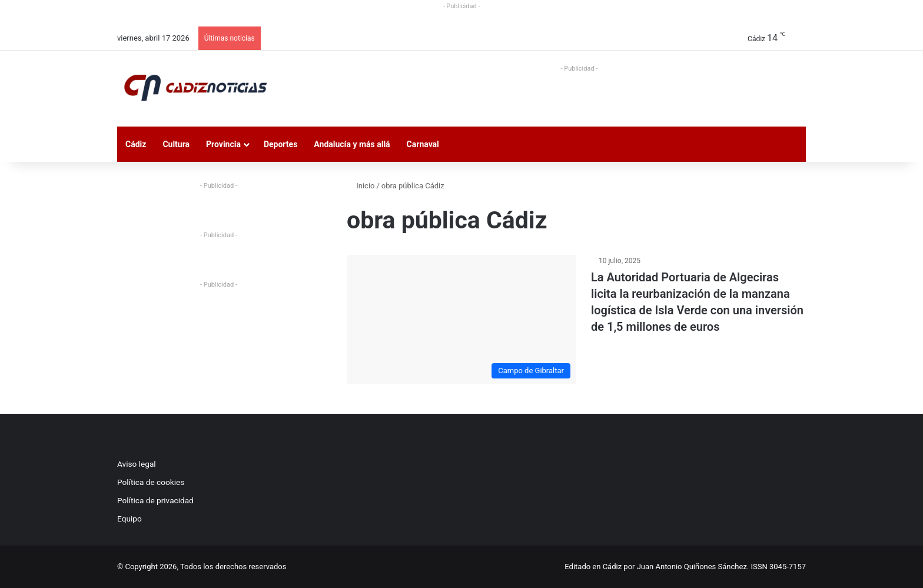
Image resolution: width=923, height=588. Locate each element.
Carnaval (423, 144)
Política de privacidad (155, 500)
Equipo (130, 519)
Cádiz (136, 144)
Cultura (176, 144)
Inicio (361, 186)
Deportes (280, 144)
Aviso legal (137, 464)
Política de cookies (151, 482)
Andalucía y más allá (352, 144)
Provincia (223, 144)
